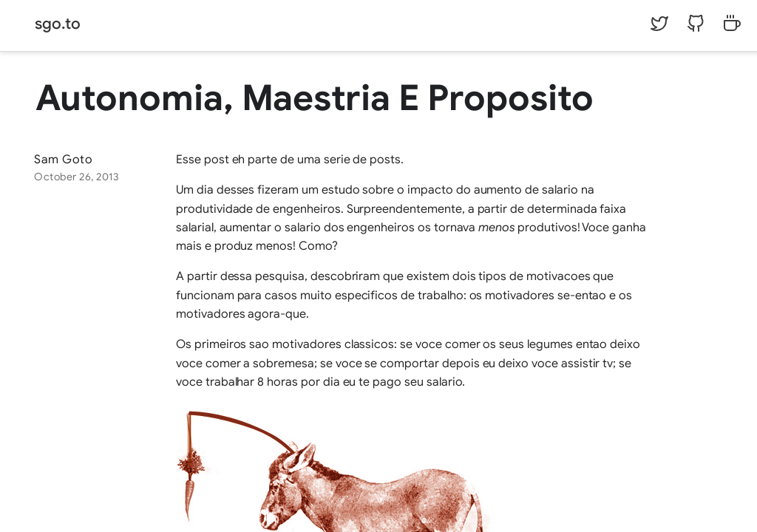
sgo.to (58, 24)
